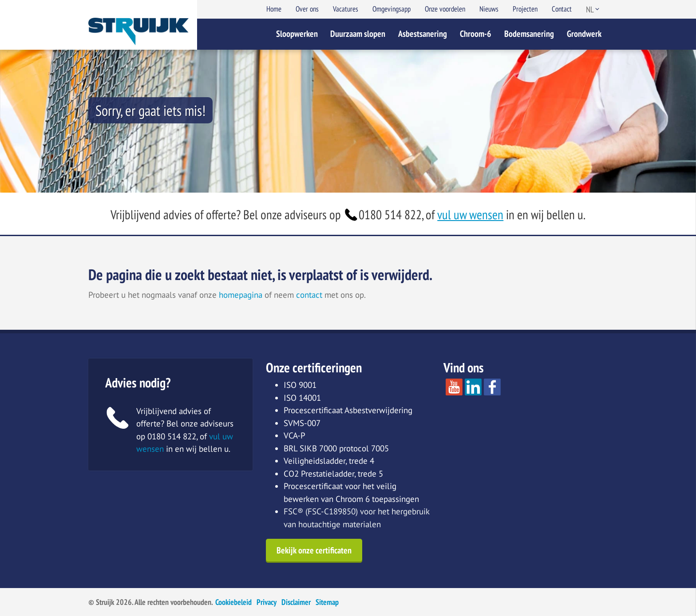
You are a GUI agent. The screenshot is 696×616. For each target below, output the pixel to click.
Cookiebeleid (233, 602)
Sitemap (327, 602)
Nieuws (489, 9)
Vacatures (346, 9)
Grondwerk (584, 34)
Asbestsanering (423, 34)
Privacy (267, 602)
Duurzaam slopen (358, 34)
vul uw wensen (470, 215)
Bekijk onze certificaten (314, 550)
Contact (562, 9)
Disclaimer (296, 602)
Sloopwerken (297, 34)
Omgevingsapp (391, 9)
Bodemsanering (529, 34)
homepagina (241, 295)
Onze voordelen (445, 9)
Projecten (525, 9)
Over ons (307, 9)
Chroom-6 (476, 34)
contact (309, 295)
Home (274, 9)
